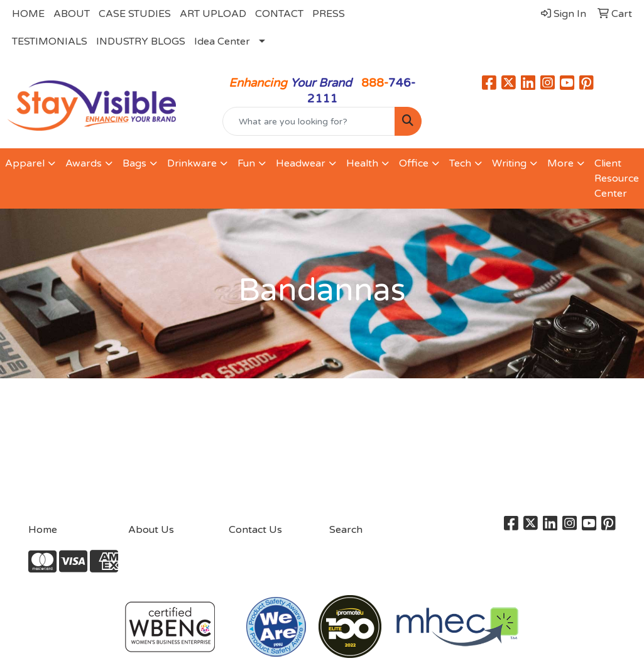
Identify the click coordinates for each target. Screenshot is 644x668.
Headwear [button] (301, 163)
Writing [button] (509, 163)
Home (43, 530)
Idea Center (222, 41)
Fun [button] (246, 163)
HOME (28, 14)
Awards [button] (84, 163)
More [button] (560, 163)
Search (346, 530)
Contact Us (255, 530)
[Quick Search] (309, 121)
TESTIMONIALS (50, 41)
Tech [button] (460, 163)
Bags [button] (134, 163)
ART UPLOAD (213, 14)
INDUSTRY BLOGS (141, 41)
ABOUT (72, 14)
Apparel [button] (25, 163)
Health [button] (362, 163)
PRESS (329, 14)
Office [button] (414, 163)
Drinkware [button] (192, 163)
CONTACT (279, 14)
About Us (151, 530)
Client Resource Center (617, 178)
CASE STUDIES (135, 14)
